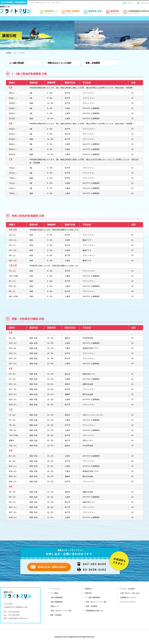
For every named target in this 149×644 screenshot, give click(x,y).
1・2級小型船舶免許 (93, 597)
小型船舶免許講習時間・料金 (93, 12)
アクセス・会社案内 (127, 589)
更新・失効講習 (93, 63)
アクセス (128, 3)
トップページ (55, 589)
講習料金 (88, 589)
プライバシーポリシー (128, 602)
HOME (9, 53)
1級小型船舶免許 (57, 597)
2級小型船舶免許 (57, 602)
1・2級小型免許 (17, 63)
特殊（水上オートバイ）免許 (61, 611)
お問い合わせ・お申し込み (130, 593)
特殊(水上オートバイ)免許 (60, 63)
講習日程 (88, 593)
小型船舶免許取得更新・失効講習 (70, 12)
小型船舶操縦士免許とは (136, 12)
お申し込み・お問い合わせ (49, 567)
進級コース (55, 606)
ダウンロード (143, 3)
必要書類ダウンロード (128, 597)
